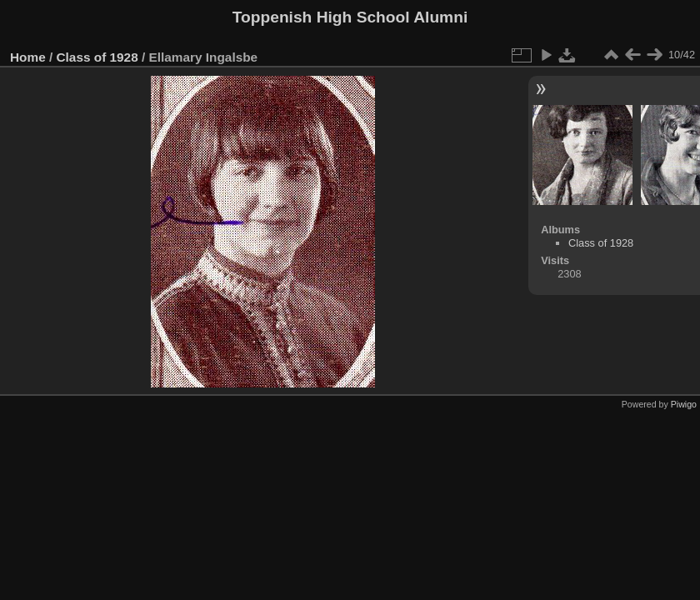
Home (28, 57)
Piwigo (684, 404)
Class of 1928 (97, 57)
